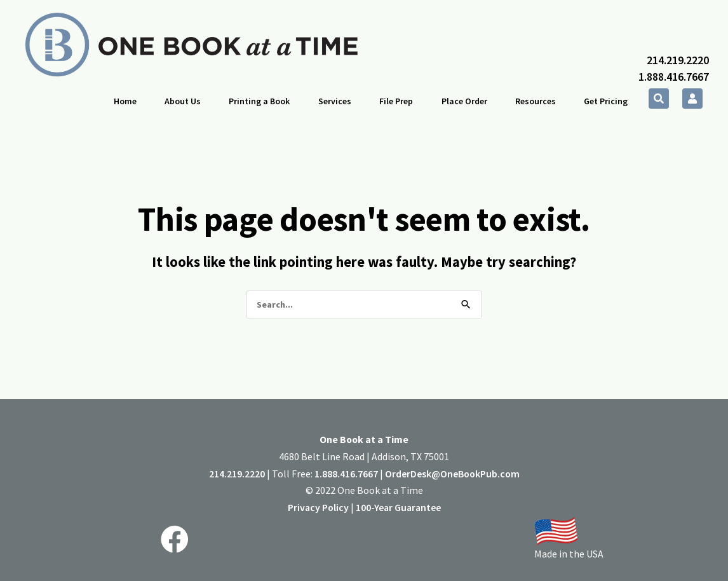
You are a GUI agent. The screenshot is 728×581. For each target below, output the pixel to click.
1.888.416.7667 (674, 77)
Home (125, 101)
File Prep (396, 101)
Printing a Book (259, 101)
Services (335, 101)
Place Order (464, 101)
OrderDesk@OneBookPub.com (452, 474)
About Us (183, 101)
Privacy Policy (318, 507)
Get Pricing (606, 101)
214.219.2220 (678, 60)
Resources (536, 101)
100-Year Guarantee (398, 507)
